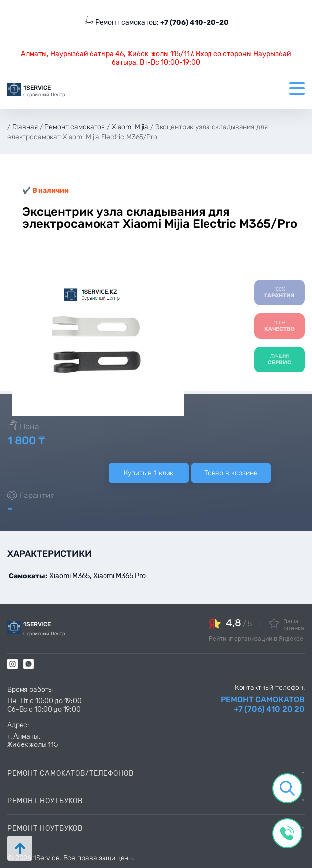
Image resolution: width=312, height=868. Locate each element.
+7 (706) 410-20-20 (195, 23)
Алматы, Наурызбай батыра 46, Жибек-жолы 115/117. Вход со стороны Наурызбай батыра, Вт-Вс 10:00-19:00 (156, 58)
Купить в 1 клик (149, 473)
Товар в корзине (231, 473)
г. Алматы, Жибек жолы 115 (33, 741)
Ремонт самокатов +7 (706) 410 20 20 (263, 704)
